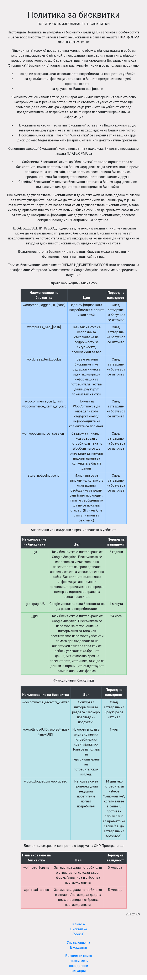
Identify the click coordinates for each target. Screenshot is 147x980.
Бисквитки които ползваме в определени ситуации (79, 963)
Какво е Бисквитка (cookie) (79, 929)
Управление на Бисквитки (78, 945)
